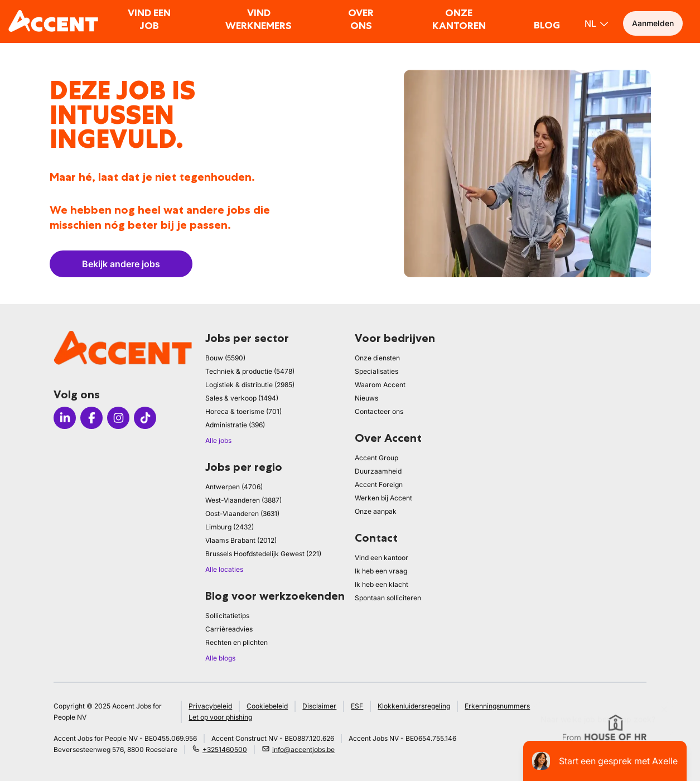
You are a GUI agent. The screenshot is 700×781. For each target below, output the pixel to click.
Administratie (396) (235, 425)
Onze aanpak (376, 511)
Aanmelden (653, 23)
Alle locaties (224, 569)
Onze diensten (377, 358)
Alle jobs (218, 440)
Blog (547, 25)
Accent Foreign (379, 484)
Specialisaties (376, 371)
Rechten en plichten (236, 642)
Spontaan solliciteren (388, 598)
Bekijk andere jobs (121, 264)
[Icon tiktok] (145, 418)
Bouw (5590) (225, 358)
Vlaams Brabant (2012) (241, 540)
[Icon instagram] (118, 418)
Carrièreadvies (229, 629)
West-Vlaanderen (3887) (243, 500)
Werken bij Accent (383, 498)
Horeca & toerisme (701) (243, 411)
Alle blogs (220, 658)
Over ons (361, 19)
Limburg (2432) (230, 527)
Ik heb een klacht (382, 584)
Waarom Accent (380, 385)
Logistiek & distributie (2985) (250, 385)
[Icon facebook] (91, 418)
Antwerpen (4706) (234, 487)
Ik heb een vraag (381, 571)
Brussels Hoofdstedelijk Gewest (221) (263, 554)
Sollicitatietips (227, 616)
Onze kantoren (459, 19)
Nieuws (366, 398)
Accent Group (376, 458)
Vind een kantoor (382, 558)
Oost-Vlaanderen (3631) (242, 514)
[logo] (53, 21)
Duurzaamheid (378, 471)
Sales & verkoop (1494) (242, 398)
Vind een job (149, 19)
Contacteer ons (379, 411)
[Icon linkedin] (65, 418)
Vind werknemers (259, 19)
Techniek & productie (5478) (250, 371)
